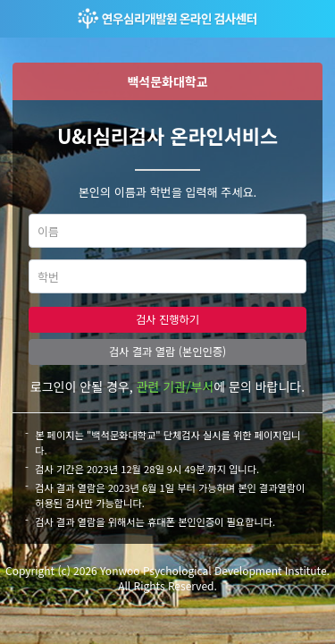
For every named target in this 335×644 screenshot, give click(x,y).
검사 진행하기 (167, 319)
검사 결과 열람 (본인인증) (167, 352)
